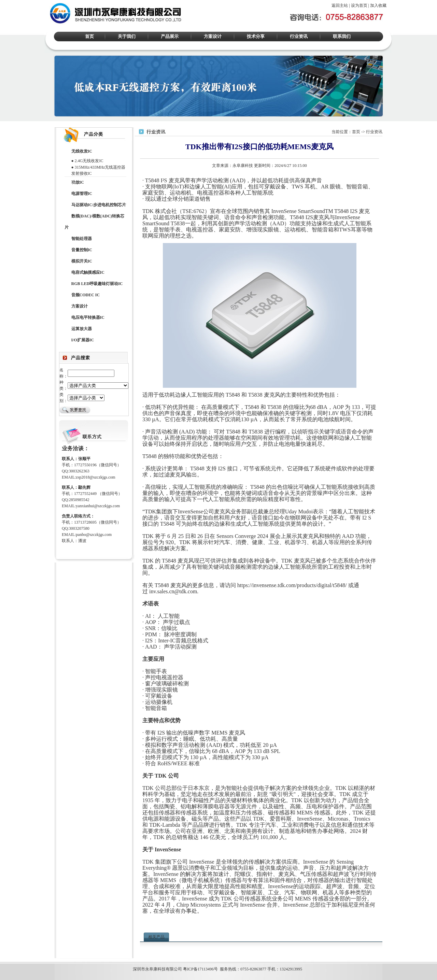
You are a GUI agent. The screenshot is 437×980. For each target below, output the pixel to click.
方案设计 (213, 36)
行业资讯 (299, 36)
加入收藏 (378, 5)
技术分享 (256, 36)
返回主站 (340, 5)
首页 (89, 36)
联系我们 (342, 36)
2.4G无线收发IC (89, 161)
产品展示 (170, 36)
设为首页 (359, 5)
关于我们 (127, 36)
